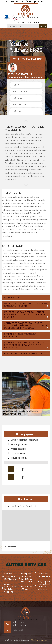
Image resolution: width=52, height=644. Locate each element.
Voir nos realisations (28, 59)
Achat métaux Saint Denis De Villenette (9, 588)
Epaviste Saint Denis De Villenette (9, 576)
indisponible (15, 2)
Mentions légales (39, 640)
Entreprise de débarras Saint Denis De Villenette (26, 578)
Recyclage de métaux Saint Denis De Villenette (43, 585)
